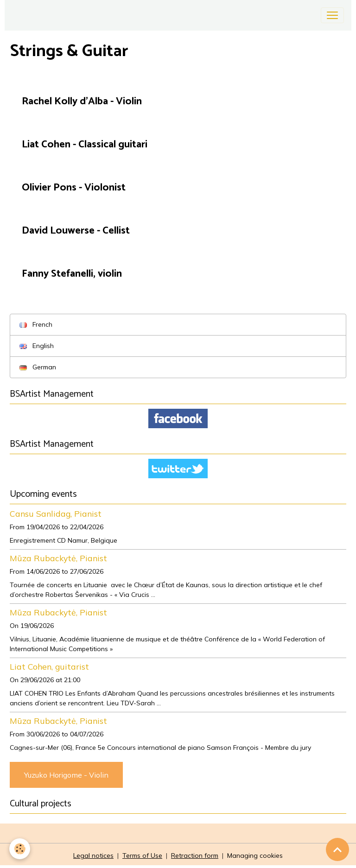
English (37, 346)
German (38, 367)
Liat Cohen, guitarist (49, 666)
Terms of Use (142, 855)
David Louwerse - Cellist (76, 231)
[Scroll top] (337, 849)
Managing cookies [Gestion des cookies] (255, 855)
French (36, 324)
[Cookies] (20, 849)
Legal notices (93, 855)
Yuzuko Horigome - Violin (66, 775)
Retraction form (195, 855)
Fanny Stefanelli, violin (72, 274)
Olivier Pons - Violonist (74, 188)
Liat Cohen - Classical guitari (85, 145)
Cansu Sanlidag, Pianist (56, 513)
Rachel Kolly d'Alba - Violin (82, 102)
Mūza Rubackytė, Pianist (58, 558)
